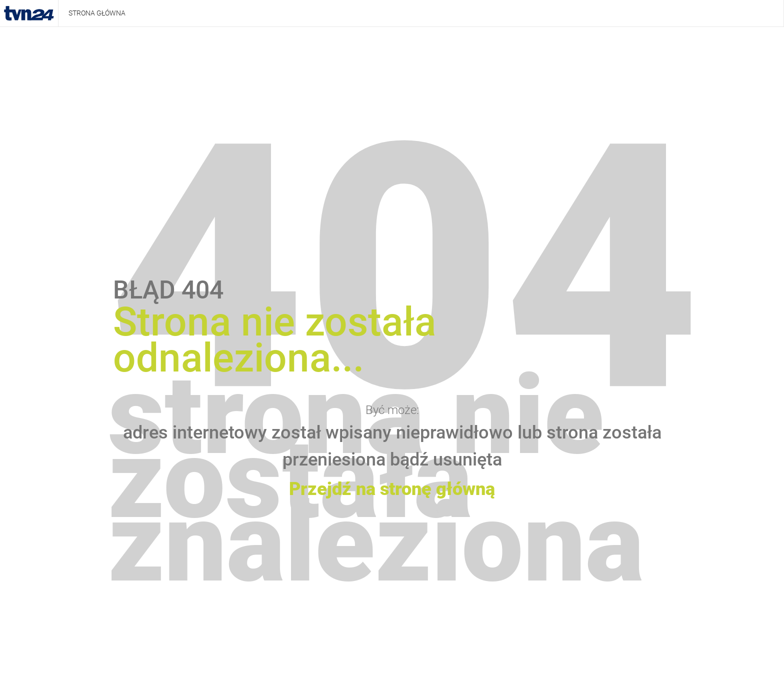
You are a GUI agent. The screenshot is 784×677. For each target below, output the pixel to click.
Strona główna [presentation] (97, 13)
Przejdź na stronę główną (392, 489)
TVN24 (29, 13)
